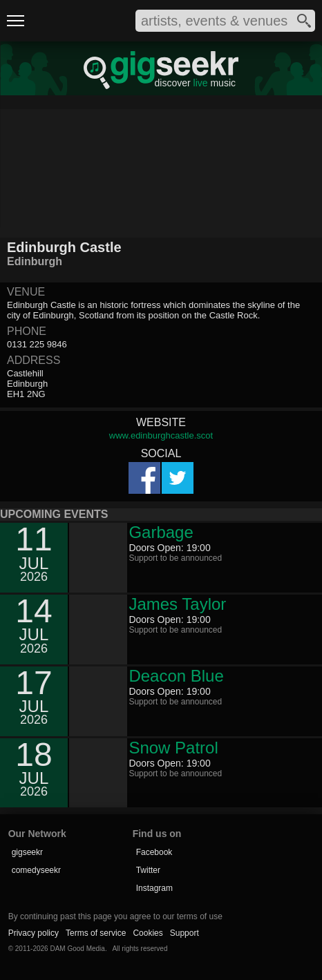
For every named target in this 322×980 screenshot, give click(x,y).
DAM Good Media (77, 949)
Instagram (154, 888)
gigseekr (27, 852)
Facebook (154, 852)
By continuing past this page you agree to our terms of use (115, 916)
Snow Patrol (173, 748)
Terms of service (96, 933)
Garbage (161, 532)
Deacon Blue (176, 676)
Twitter (148, 870)
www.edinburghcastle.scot (161, 435)
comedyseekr (36, 870)
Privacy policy (34, 933)
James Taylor (177, 604)
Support (184, 933)
